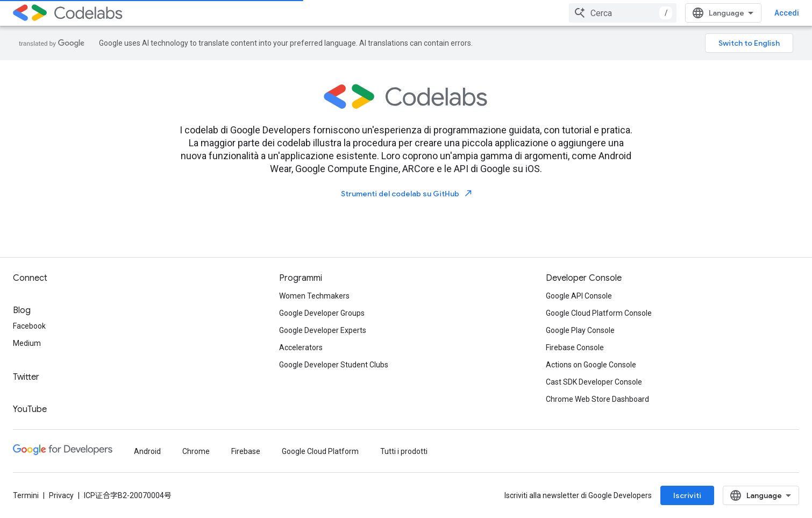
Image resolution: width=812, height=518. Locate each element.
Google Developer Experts (323, 330)
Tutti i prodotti (404, 451)
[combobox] (623, 13)
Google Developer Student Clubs (334, 365)
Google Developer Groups (322, 313)
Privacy (61, 495)
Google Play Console (580, 330)
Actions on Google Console (591, 365)
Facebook (29, 326)
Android (147, 451)
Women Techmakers (314, 296)
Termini (26, 495)
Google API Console (579, 296)
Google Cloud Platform (320, 451)
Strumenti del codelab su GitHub (407, 193)
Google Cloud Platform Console (599, 313)
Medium (27, 343)
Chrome (196, 451)
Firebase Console (575, 347)
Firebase (246, 451)
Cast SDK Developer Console (594, 382)
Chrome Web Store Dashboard (597, 399)
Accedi (787, 13)
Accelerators (301, 347)
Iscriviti (687, 495)
